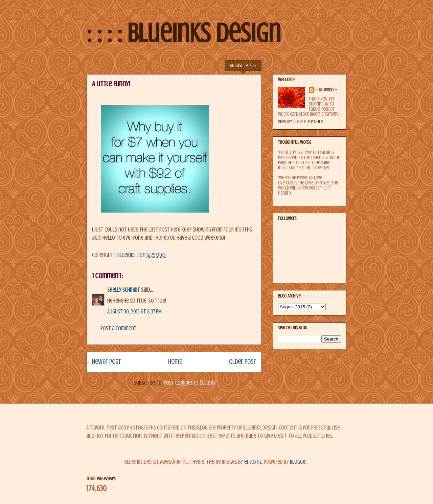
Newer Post (107, 362)
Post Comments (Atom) (189, 383)
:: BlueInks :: (326, 90)
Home (175, 362)
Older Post (243, 362)
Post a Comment (119, 328)
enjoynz (253, 462)
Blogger (299, 462)
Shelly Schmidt (124, 290)
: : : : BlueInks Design (184, 33)
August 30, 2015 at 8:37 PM (134, 312)
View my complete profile (300, 122)
